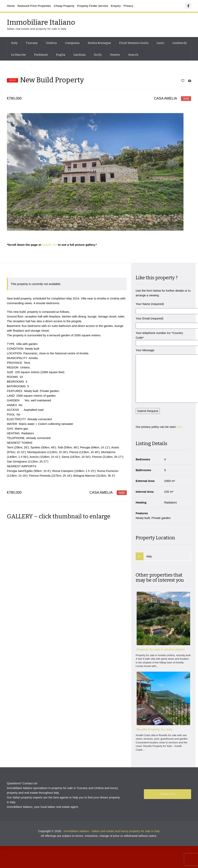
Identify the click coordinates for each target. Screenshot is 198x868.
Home (11, 6)
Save (183, 82)
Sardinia (80, 55)
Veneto (115, 55)
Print (190, 82)
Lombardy (180, 43)
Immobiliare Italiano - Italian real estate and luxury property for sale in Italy (112, 833)
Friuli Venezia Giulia (134, 43)
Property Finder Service (93, 6)
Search (133, 55)
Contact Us (168, 796)
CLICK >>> (50, 245)
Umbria (51, 43)
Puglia (61, 55)
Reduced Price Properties (34, 6)
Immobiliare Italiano (41, 22)
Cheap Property (64, 6)
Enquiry (116, 6)
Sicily (98, 55)
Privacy (128, 6)
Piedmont (41, 55)
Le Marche (19, 55)
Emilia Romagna (99, 43)
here (180, 430)
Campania (72, 43)
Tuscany (32, 43)
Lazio (160, 43)
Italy (14, 43)
